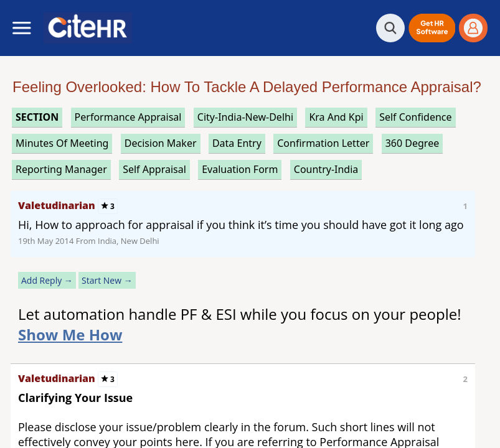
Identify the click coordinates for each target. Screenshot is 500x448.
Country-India (326, 169)
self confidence (415, 117)
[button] (432, 28)
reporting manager (61, 169)
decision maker (161, 143)
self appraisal (154, 169)
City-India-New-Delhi (245, 117)
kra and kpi (336, 117)
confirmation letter (323, 143)
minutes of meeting (62, 143)
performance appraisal (128, 117)
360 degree (413, 143)
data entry (237, 143)
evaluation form (240, 169)
